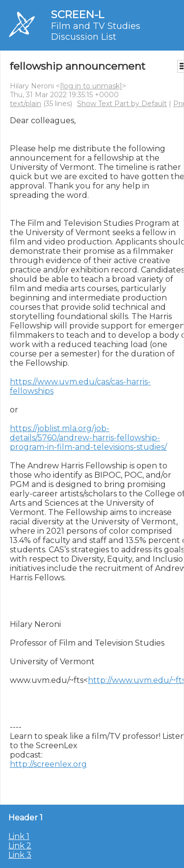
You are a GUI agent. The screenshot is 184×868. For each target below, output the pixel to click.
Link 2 (20, 846)
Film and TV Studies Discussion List (96, 31)
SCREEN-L (78, 14)
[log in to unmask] (91, 86)
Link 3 (20, 855)
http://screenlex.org (48, 764)
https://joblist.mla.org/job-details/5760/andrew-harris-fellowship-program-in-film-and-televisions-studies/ (88, 438)
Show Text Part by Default (122, 104)
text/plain (26, 104)
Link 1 (19, 836)
